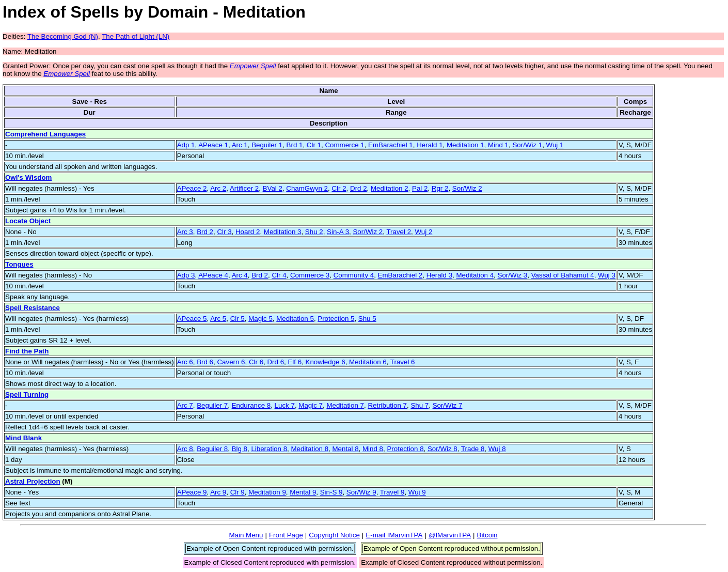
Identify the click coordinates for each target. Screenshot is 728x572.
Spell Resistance (33, 308)
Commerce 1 (344, 145)
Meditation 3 (283, 232)
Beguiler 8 (212, 449)
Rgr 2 (440, 188)
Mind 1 (498, 145)
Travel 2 (399, 232)
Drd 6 (275, 362)
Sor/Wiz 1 (527, 145)
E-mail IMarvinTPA (394, 535)
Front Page (286, 535)
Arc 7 (185, 405)
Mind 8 (373, 449)
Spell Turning (27, 395)
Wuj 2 (423, 232)
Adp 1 (186, 145)
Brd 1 (295, 145)
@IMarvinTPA (450, 535)
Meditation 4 (475, 275)
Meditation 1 (465, 145)
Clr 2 (339, 188)
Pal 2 (420, 188)
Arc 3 (185, 232)
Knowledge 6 (326, 362)
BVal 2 (273, 188)
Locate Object (28, 221)
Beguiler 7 (212, 405)
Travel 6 (403, 362)
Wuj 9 (417, 492)
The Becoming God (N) (63, 36)
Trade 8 (473, 449)
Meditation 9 (267, 492)
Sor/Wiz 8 (442, 449)
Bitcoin (487, 535)
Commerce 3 (310, 275)
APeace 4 (213, 275)
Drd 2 (359, 188)
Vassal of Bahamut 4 (563, 275)
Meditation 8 (310, 449)
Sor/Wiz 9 (361, 492)
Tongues (19, 264)
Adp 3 (186, 275)
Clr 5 (238, 319)
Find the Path (27, 351)
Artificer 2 (244, 188)
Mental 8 (345, 449)
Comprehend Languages (45, 134)
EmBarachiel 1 (391, 145)
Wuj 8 (497, 449)
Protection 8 (405, 449)
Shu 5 (367, 319)
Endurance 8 (251, 405)
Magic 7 (311, 405)
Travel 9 (392, 492)
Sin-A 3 (338, 232)
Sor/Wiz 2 (467, 188)
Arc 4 (240, 275)
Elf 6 (295, 362)
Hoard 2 (248, 232)
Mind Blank (23, 438)
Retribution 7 (387, 405)
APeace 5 (192, 319)
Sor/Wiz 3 (513, 275)
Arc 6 (185, 362)
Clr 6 (256, 362)
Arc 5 (218, 319)
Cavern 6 (231, 362)
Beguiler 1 (267, 145)
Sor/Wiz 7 (448, 405)
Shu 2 (314, 232)
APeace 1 (213, 145)
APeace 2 (192, 188)
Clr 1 (314, 145)
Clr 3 (224, 232)
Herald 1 (430, 145)
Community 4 (354, 275)
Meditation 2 (390, 188)
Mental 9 (303, 492)
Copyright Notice (334, 535)
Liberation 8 (269, 449)
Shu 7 (420, 405)
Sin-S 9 (331, 492)
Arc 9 (218, 492)
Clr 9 (238, 492)
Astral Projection (33, 481)
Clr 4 (279, 275)
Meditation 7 (345, 405)
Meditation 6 (368, 362)
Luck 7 (285, 405)
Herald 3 (439, 275)
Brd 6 (205, 362)
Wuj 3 (607, 275)
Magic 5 (260, 319)
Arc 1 (240, 145)
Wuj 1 (555, 145)
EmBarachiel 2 (400, 275)
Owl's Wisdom (28, 177)
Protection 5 (336, 319)
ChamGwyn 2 (307, 188)
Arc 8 (185, 449)
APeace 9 (192, 492)
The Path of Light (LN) (136, 36)
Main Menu (246, 535)
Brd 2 (205, 232)
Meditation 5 (295, 319)
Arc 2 (218, 188)
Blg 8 (240, 449)
